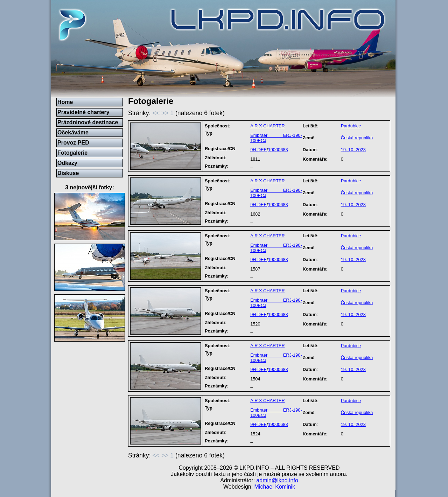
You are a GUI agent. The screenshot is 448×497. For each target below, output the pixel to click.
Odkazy (67, 163)
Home (65, 102)
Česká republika (357, 138)
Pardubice (351, 126)
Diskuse (68, 173)
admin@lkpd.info (277, 480)
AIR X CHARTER (268, 126)
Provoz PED (73, 143)
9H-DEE (258, 150)
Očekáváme (73, 132)
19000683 (278, 150)
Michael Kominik (275, 487)
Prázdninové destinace (88, 122)
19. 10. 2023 (353, 150)
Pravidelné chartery (83, 112)
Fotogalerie (72, 153)
